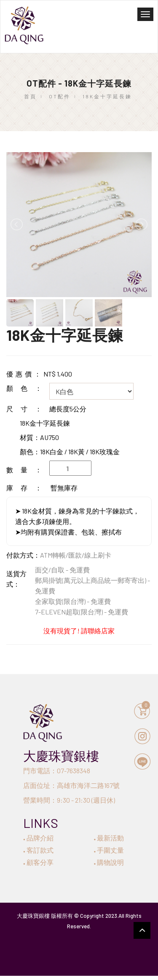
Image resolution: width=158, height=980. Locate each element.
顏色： (28, 388)
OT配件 (60, 96)
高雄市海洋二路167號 (88, 785)
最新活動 (109, 838)
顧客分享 (38, 862)
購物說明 (109, 862)
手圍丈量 (109, 850)
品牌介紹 (38, 838)
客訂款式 (38, 850)
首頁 (30, 96)
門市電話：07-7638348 (57, 771)
